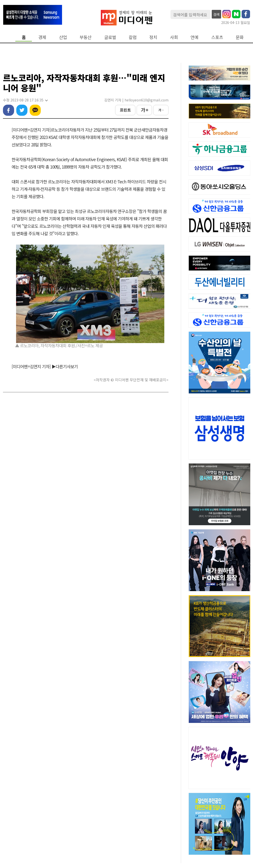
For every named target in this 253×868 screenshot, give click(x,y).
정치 (153, 37)
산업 (63, 37)
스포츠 (217, 37)
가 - (161, 110)
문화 (240, 37)
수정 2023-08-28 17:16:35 (25, 100)
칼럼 (133, 37)
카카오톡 (35, 110)
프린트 (125, 110)
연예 (194, 37)
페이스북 (9, 110)
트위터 (22, 110)
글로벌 (110, 37)
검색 (216, 14)
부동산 (85, 37)
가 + (144, 110)
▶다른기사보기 (65, 366)
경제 (42, 37)
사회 (174, 37)
